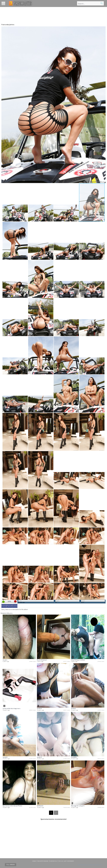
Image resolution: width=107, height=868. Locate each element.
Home (34, 861)
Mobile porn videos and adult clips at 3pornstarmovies (20, 3)
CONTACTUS (53, 861)
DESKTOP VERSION (43, 861)
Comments (15, 606)
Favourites (9, 606)
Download (4, 606)
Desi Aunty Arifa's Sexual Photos (12, 806)
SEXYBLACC (40, 806)
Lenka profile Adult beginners (11, 708)
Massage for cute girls (78, 806)
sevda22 (73, 708)
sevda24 (39, 708)
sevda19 (39, 757)
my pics (5, 660)
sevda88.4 (74, 757)
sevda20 (5, 757)
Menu (3, 3)
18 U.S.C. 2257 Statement (66, 861)
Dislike (15, 602)
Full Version (11, 865)
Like (3, 602)
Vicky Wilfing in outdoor (78, 660)
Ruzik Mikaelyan (42, 660)
